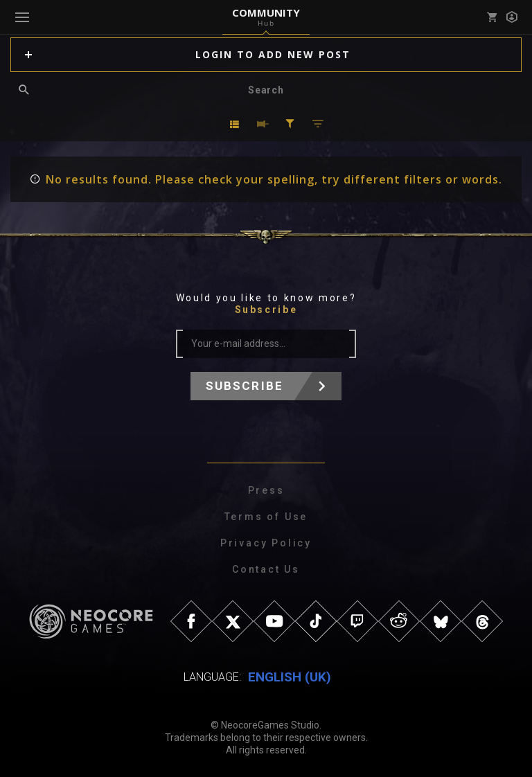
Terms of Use (266, 517)
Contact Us (266, 569)
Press (266, 490)
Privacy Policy (266, 543)
